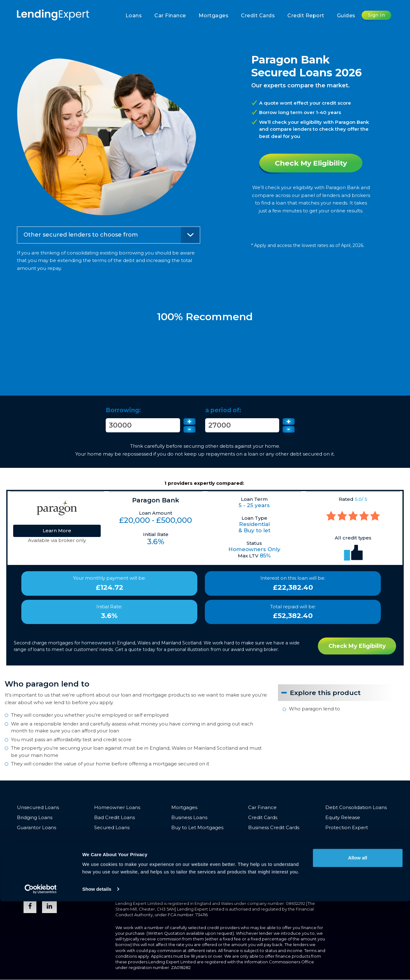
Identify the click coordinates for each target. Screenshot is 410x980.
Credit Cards (258, 16)
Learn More (57, 531)
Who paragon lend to (314, 709)
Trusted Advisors (340, 844)
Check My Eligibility (311, 163)
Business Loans (189, 818)
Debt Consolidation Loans (356, 807)
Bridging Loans (35, 818)
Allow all (358, 936)
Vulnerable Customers (134, 844)
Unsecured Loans (38, 807)
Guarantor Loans (37, 828)
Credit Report (306, 16)
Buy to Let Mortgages (197, 828)
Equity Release (343, 818)
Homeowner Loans (117, 807)
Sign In (377, 15)
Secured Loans (112, 828)
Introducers (280, 844)
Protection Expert (347, 828)
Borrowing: (123, 410)
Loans (134, 16)
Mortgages (214, 16)
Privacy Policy (85, 844)
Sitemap (68, 854)
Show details (97, 968)
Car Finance (170, 16)
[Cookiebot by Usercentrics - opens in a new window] (41, 968)
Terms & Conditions (40, 844)
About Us (212, 844)
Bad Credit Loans (114, 818)
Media (307, 844)
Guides (346, 16)
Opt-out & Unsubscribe (112, 854)
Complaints (181, 844)
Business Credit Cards (274, 828)
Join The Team (34, 854)
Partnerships (244, 844)
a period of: (223, 410)
